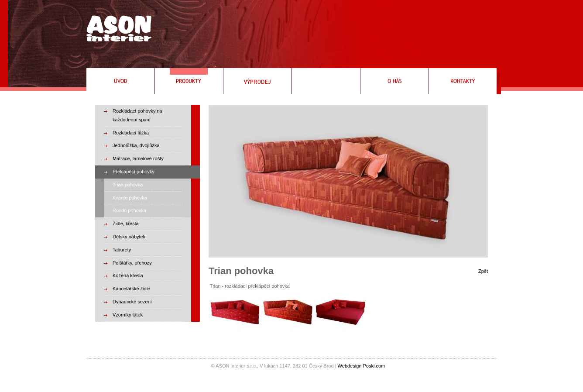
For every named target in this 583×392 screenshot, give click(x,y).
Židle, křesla (125, 224)
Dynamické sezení (132, 302)
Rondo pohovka (129, 210)
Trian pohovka (128, 185)
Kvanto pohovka (130, 198)
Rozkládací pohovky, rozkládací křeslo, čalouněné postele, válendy (117, 25)
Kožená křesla (128, 275)
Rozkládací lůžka (131, 133)
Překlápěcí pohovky (134, 172)
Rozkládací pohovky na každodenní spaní (137, 115)
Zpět (483, 271)
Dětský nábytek (129, 237)
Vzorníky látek (128, 315)
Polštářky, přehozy (132, 263)
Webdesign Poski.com (362, 366)
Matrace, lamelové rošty (138, 158)
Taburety (122, 250)
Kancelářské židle (131, 289)
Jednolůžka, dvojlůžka (136, 145)
